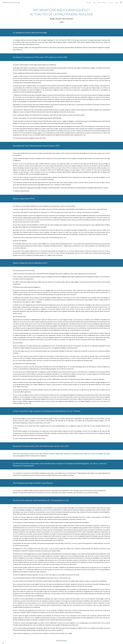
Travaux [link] (111, 2)
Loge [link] (94, 2)
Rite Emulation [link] (102, 2)
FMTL (66, 641)
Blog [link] (117, 2)
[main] (61, 16)
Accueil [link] (88, 2)
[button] (121, 2)
